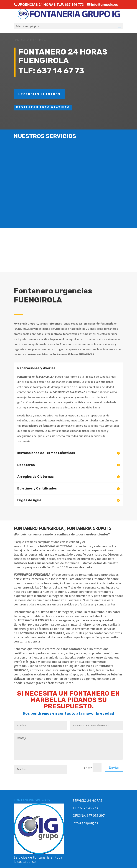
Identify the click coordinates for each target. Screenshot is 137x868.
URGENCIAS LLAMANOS (40, 94)
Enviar (114, 767)
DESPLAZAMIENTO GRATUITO (43, 107)
